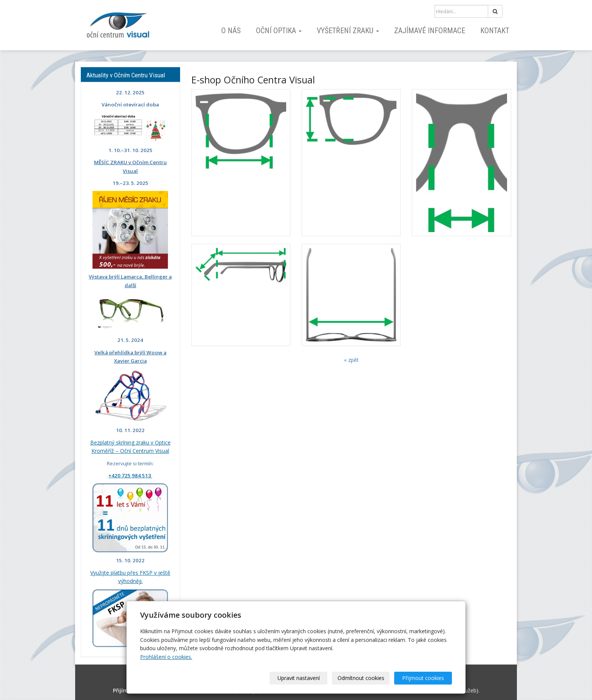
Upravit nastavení (299, 678)
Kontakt (495, 31)
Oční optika (279, 31)
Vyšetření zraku (348, 31)
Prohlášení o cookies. (166, 657)
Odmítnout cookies (361, 678)
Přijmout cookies (423, 678)
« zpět (351, 360)
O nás (231, 31)
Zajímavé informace (430, 31)
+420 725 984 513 (130, 475)
